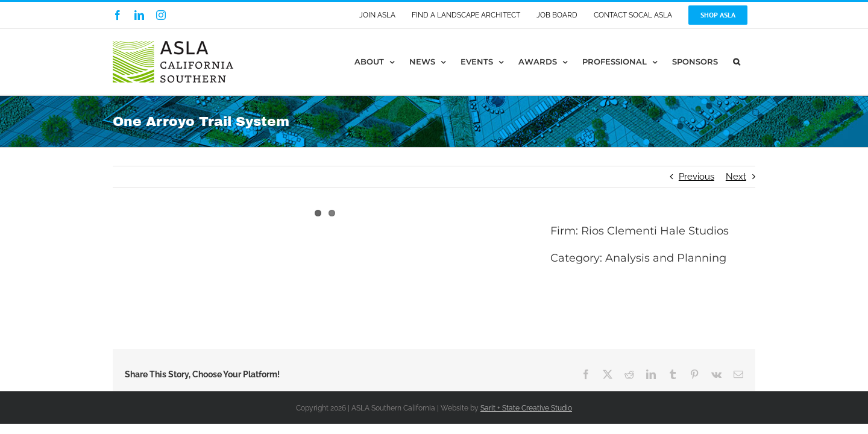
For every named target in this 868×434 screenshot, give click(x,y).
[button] (752, 62)
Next (736, 177)
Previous (697, 177)
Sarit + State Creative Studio (526, 408)
